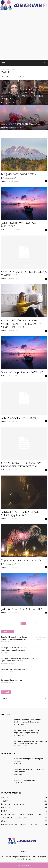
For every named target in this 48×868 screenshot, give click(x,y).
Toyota (5, 801)
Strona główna (6, 69)
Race (3, 77)
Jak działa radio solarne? (21, 609)
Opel (4, 821)
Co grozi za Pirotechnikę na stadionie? (24, 274)
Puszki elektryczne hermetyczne (19, 825)
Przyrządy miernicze (13, 804)
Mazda (5, 798)
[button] (45, 63)
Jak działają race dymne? (21, 418)
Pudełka (6, 808)
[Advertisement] (24, 35)
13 (18, 623)
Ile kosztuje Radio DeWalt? (22, 373)
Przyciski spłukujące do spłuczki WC (21, 814)
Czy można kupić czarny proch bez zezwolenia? (21, 465)
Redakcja (4, 103)
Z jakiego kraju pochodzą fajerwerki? (21, 562)
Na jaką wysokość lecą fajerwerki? (19, 176)
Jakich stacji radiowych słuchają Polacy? (20, 514)
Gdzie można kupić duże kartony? (13, 669)
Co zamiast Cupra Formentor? (12, 680)
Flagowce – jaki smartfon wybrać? (27, 780)
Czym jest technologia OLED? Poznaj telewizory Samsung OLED (21, 324)
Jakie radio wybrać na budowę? (19, 225)
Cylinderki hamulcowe (14, 818)
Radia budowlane (12, 77)
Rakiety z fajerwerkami (27, 77)
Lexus (4, 811)
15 (29, 623)
